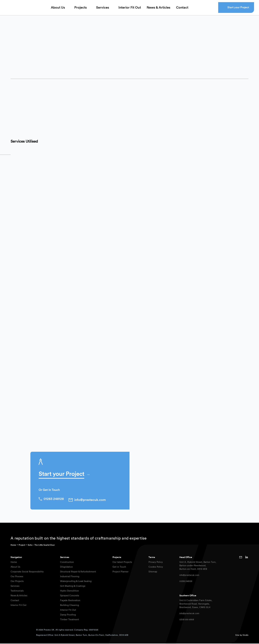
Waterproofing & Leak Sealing (76, 582)
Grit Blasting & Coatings (73, 587)
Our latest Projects (122, 563)
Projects (81, 10)
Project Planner (120, 572)
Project (22, 545)
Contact (182, 10)
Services (103, 10)
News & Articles (158, 10)
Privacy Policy (156, 563)
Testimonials (17, 591)
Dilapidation (66, 567)
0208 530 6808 (188, 620)
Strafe (246, 635)
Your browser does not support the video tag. (189, 138)
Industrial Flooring (70, 577)
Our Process (17, 577)
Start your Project (238, 10)
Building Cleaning (70, 606)
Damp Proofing (68, 615)
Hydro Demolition (69, 591)
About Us (58, 10)
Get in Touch (119, 567)
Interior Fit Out (130, 10)
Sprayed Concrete (70, 596)
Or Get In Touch (49, 492)
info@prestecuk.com (190, 576)
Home (13, 545)
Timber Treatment (70, 620)
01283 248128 (186, 582)
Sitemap (153, 572)
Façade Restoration (70, 601)
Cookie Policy (156, 567)
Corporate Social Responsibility (27, 572)
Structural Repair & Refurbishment (78, 572)
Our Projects (17, 582)
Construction (67, 563)
